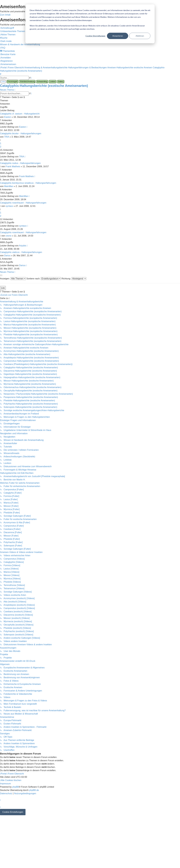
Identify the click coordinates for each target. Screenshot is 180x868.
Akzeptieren (118, 36)
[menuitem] (13, 31)
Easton (8, 117)
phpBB (16, 787)
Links (3, 82)
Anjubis (23, 246)
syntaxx (9, 206)
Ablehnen (140, 36)
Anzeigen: (13, 279)
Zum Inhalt (5, 15)
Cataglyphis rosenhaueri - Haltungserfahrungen (23, 203)
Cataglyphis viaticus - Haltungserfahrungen (21, 252)
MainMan (9, 186)
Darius (7, 256)
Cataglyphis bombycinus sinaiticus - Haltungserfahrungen (28, 183)
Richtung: (74, 279)
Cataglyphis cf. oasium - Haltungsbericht (20, 114)
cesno (9, 236)
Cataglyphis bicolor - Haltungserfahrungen (21, 133)
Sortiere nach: (44, 279)
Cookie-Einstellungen (95, 36)
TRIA (7, 137)
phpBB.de (34, 790)
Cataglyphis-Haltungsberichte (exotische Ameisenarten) (44, 86)
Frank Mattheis (13, 166)
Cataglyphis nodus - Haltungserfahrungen (20, 163)
